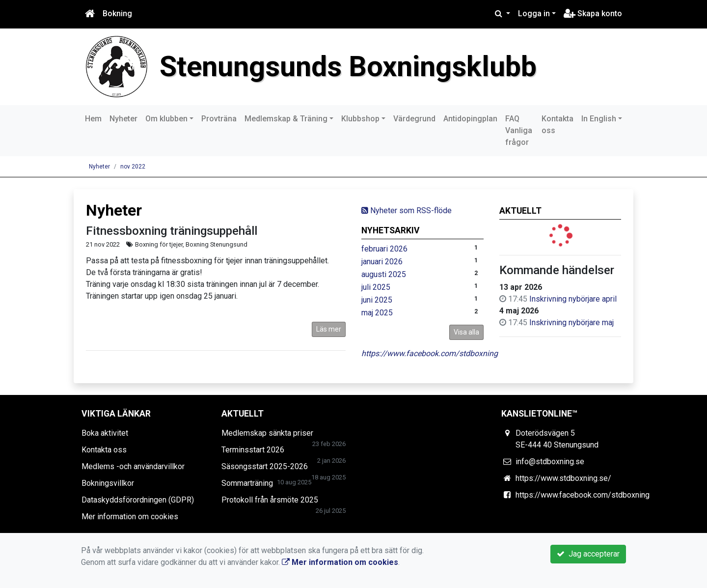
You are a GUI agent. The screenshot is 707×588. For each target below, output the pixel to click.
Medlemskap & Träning (286, 119)
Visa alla (466, 332)
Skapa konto (593, 14)
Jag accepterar (588, 554)
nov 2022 (133, 167)
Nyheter (123, 119)
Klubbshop (360, 119)
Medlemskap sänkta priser (267, 433)
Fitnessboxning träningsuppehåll (172, 231)
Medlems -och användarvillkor (133, 466)
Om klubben (166, 119)
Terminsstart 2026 (253, 450)
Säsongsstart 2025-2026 (265, 466)
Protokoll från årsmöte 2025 (270, 500)
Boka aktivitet (105, 433)
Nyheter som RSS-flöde (407, 210)
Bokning (117, 14)
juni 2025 (377, 300)
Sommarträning (247, 483)
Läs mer (329, 329)
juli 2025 (376, 287)
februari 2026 (384, 249)
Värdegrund (414, 119)
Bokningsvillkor (108, 483)
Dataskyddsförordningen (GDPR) (138, 500)
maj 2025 (377, 313)
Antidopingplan (470, 119)
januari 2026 (382, 262)
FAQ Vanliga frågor (519, 130)
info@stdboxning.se (550, 462)
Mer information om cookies (130, 517)
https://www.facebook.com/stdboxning (430, 353)
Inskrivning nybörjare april (573, 299)
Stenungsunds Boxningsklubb (348, 67)
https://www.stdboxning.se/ (563, 478)
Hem (93, 119)
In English (599, 119)
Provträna (219, 119)
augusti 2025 (384, 274)
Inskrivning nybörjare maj (571, 322)
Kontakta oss (557, 125)
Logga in (534, 14)
